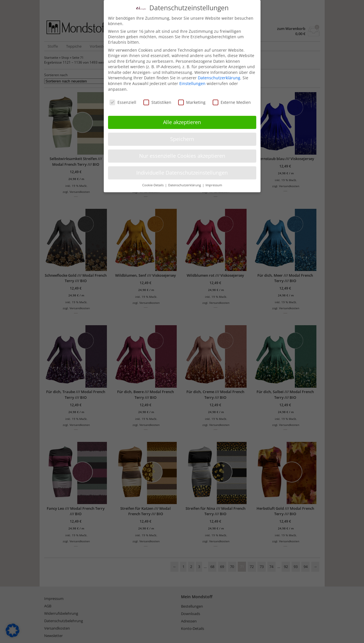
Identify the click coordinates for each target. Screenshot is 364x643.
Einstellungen (192, 79)
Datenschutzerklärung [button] (185, 181)
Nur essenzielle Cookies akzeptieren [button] (182, 152)
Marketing (192, 98)
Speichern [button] (182, 135)
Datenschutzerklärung (219, 74)
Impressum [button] (214, 181)
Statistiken (157, 98)
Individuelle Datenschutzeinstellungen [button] (182, 169)
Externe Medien (232, 98)
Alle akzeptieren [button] (182, 118)
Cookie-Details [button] (153, 181)
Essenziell (123, 98)
